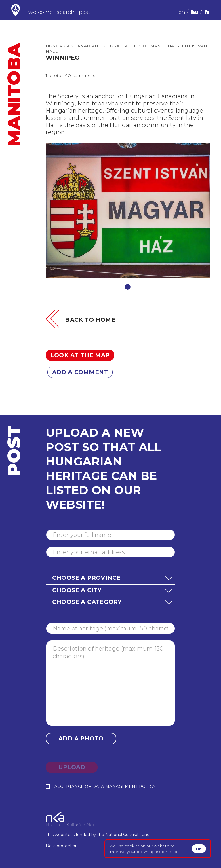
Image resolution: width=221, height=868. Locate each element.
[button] (110, 578)
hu (195, 12)
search (66, 12)
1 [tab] (128, 287)
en (182, 12)
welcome (41, 12)
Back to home (90, 320)
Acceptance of (101, 787)
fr (207, 12)
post (85, 12)
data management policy (124, 786)
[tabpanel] (128, 211)
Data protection (62, 846)
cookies (132, 846)
